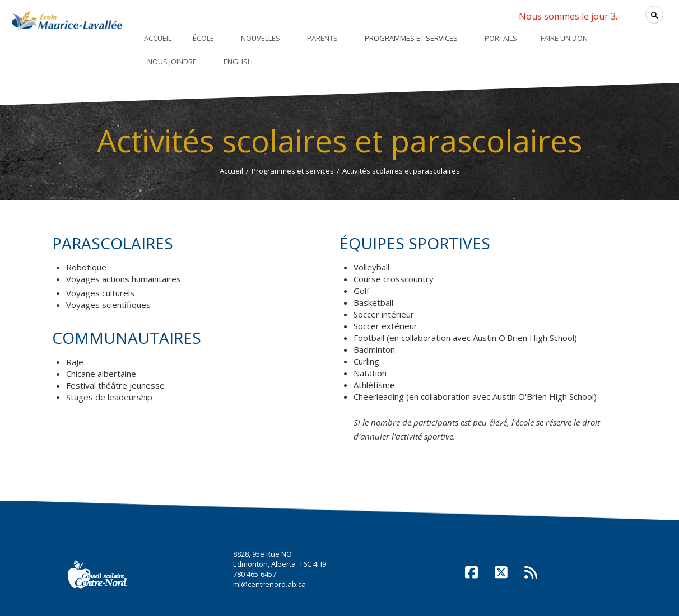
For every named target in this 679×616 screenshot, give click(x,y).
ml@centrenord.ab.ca (269, 584)
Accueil (231, 171)
